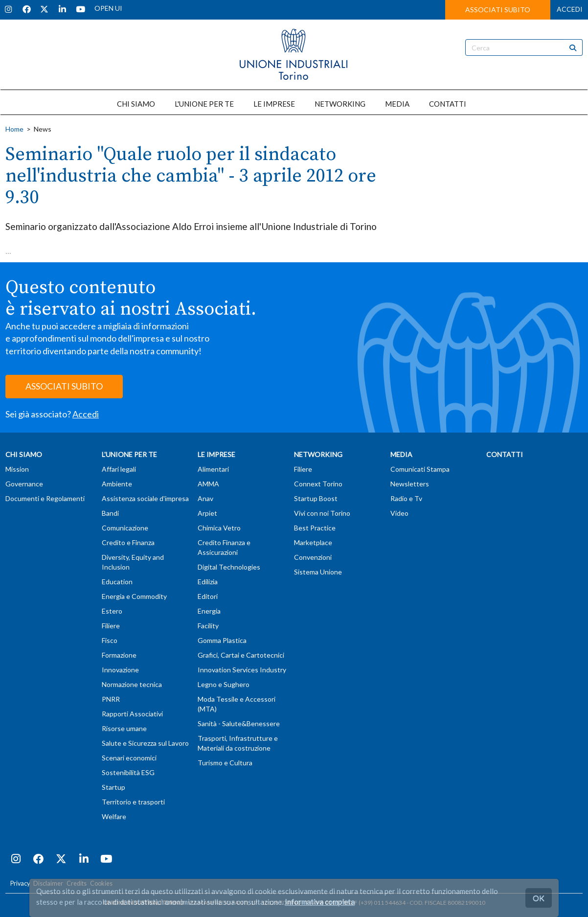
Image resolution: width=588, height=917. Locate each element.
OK (539, 898)
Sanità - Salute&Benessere (239, 723)
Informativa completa (320, 902)
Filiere (111, 626)
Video (399, 513)
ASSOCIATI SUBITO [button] (498, 10)
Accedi (86, 414)
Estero (112, 611)
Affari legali (119, 469)
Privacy (20, 883)
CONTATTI (448, 104)
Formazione (119, 655)
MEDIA (397, 104)
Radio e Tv (406, 498)
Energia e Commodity (134, 596)
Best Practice (315, 528)
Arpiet (207, 513)
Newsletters (410, 484)
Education (117, 582)
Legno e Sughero (224, 684)
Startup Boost (316, 498)
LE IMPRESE (274, 104)
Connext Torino (318, 484)
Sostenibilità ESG (128, 772)
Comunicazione (125, 528)
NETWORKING (340, 104)
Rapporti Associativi (132, 714)
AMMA (208, 484)
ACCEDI (570, 9)
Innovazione (120, 670)
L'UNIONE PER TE (204, 104)
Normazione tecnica (132, 684)
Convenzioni (313, 557)
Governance (24, 484)
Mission (17, 469)
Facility (208, 626)
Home (14, 129)
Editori (208, 596)
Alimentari (213, 469)
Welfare (114, 816)
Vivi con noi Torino (322, 513)
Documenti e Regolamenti (45, 498)
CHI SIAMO (136, 104)
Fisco (110, 640)
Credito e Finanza (128, 542)
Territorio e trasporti (133, 802)
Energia (209, 611)
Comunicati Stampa (420, 469)
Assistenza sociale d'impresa (145, 498)
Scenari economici (129, 758)
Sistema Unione (318, 572)
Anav (205, 498)
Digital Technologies (229, 567)
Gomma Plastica (222, 640)
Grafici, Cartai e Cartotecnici (241, 655)
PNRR (111, 699)
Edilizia (208, 582)
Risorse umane (124, 728)
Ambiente (117, 484)
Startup (113, 787)
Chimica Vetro (219, 528)
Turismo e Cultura (225, 763)
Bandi (110, 513)
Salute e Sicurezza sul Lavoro (145, 743)
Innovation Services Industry (242, 670)
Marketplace (313, 542)
